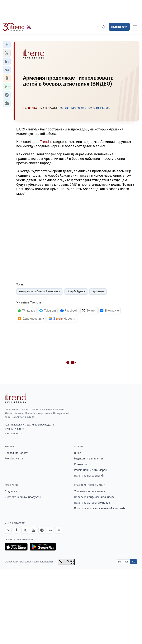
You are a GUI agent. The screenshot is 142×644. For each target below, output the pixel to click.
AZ (127, 562)
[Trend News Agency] (15, 398)
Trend (44, 142)
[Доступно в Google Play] (43, 547)
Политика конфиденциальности (94, 497)
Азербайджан (76, 291)
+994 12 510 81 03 (14, 429)
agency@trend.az (14, 433)
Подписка (11, 491)
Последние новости (17, 453)
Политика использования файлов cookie (100, 508)
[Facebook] (17, 530)
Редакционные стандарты (91, 470)
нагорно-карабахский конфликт (40, 291)
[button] (7, 45)
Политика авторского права (92, 503)
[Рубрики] (135, 27)
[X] (25, 530)
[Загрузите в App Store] (16, 547)
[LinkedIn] (50, 530)
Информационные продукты (23, 497)
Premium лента (14, 458)
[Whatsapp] (8, 530)
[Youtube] (33, 530)
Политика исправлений (89, 476)
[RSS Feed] (59, 530)
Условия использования (90, 491)
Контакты (80, 464)
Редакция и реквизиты (88, 458)
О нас (78, 453)
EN (120, 562)
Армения (98, 291)
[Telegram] (42, 530)
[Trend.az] (17, 27)
